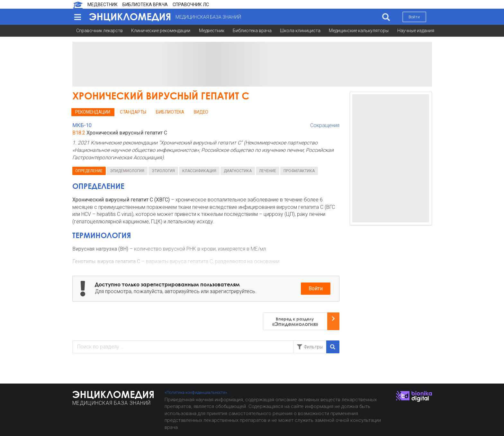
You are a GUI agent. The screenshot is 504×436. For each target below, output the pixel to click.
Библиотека (170, 112)
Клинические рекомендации (161, 31)
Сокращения (325, 125)
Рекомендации (93, 112)
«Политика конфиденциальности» (196, 392)
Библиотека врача (252, 31)
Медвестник (212, 31)
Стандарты (133, 112)
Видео (201, 112)
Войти (414, 17)
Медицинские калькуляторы (359, 31)
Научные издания (416, 31)
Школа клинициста (300, 31)
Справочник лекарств (99, 31)
